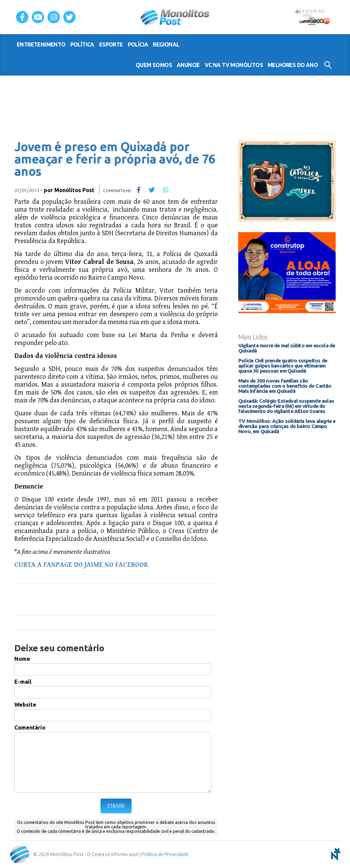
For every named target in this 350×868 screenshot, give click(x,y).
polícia (138, 44)
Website (25, 705)
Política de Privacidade (165, 854)
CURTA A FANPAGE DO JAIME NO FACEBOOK (81, 565)
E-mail (23, 682)
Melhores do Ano (293, 65)
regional (166, 44)
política (82, 44)
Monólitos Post (175, 17)
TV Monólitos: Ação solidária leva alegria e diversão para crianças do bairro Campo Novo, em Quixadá (287, 426)
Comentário (30, 727)
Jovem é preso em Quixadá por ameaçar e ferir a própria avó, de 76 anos (115, 159)
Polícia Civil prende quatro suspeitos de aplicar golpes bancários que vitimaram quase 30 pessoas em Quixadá (283, 366)
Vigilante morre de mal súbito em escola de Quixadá (287, 348)
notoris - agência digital (335, 854)
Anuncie (188, 65)
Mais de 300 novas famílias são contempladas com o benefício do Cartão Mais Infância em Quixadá (285, 386)
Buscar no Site (328, 65)
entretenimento (41, 44)
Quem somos (154, 65)
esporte (111, 44)
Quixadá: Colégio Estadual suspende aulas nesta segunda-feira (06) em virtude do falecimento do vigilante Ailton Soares (286, 406)
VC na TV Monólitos (234, 65)
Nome (22, 659)
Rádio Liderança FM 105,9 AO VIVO (314, 21)
